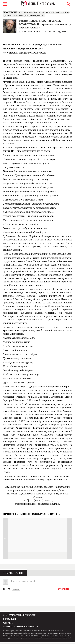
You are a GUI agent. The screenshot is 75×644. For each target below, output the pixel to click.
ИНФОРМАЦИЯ (10, 12)
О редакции (9, 619)
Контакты (8, 624)
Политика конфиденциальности (20, 628)
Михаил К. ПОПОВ (31, 32)
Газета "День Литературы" (19, 615)
